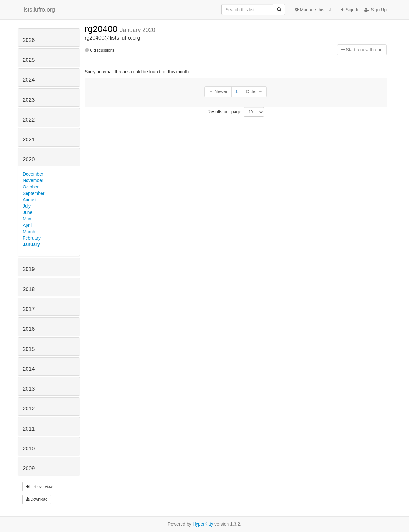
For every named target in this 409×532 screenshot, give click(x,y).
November (33, 180)
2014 (29, 369)
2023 (29, 100)
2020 (29, 159)
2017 (29, 309)
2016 (29, 329)
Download (37, 499)
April (27, 225)
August (30, 200)
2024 (29, 80)
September (34, 193)
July (27, 206)
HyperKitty (203, 524)
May (27, 219)
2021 (29, 140)
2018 (29, 289)
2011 (29, 429)
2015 (29, 349)
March (29, 232)
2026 (29, 40)
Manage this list (313, 10)
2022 (29, 120)
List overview (39, 487)
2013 (29, 389)
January (31, 244)
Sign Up (375, 10)
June (27, 212)
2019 (29, 269)
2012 (29, 409)
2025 (29, 60)
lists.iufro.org (39, 10)
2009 (29, 468)
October (31, 187)
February (32, 238)
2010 (29, 449)
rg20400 (102, 29)
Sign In (350, 10)
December (33, 174)
